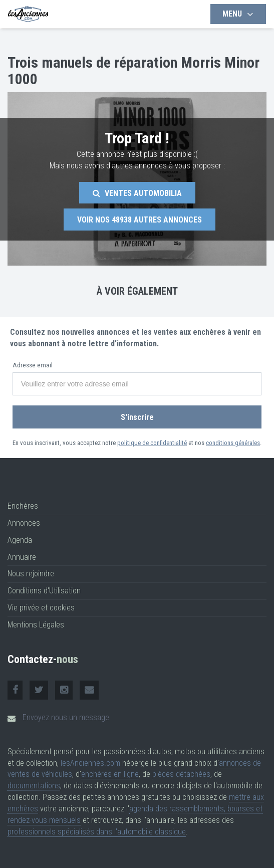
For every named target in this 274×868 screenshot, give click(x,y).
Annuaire (22, 557)
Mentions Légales (36, 625)
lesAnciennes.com (90, 763)
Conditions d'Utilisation (44, 591)
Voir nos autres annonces (140, 220)
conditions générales (233, 443)
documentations (34, 786)
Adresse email (33, 365)
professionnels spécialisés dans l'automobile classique (97, 832)
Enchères (23, 506)
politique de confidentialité (152, 443)
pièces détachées (181, 774)
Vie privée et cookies (41, 608)
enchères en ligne (110, 774)
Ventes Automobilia (137, 193)
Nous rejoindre (31, 574)
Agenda (20, 540)
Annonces (24, 523)
